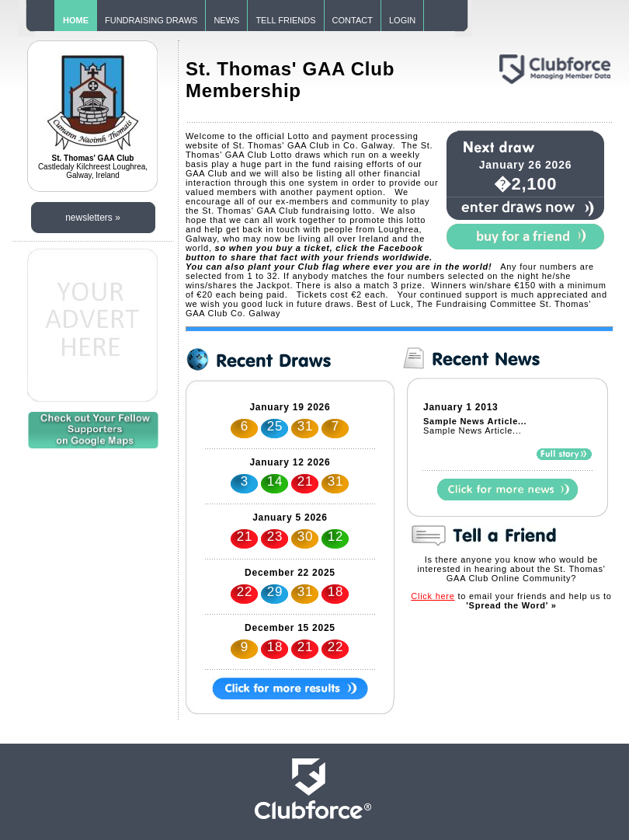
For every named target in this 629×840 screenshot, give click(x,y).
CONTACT (353, 20)
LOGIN (402, 20)
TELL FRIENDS (285, 20)
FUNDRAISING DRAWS (151, 20)
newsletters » (93, 218)
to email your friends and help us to (511, 601)
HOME (76, 20)
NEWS (226, 20)
